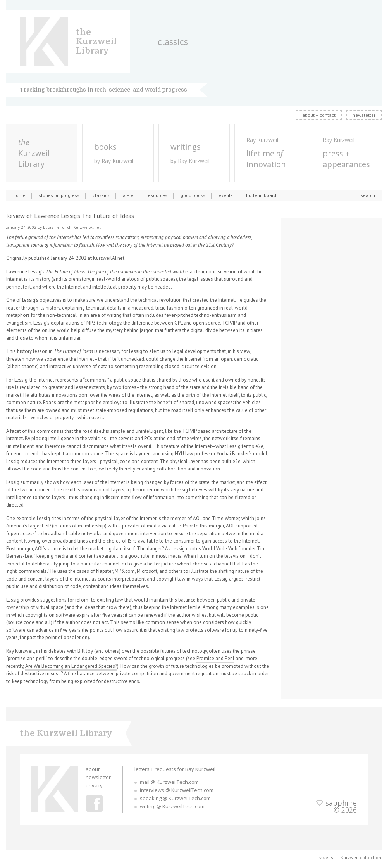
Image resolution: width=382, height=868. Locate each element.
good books (193, 195)
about (93, 769)
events (226, 195)
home (19, 195)
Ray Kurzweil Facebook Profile (94, 803)
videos (326, 857)
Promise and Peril (215, 658)
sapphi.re (341, 803)
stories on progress (59, 195)
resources (157, 195)
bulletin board (261, 195)
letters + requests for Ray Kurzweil (175, 769)
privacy (94, 785)
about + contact (319, 115)
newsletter (364, 115)
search (368, 195)
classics (101, 195)
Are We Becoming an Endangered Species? (71, 666)
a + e (128, 195)
